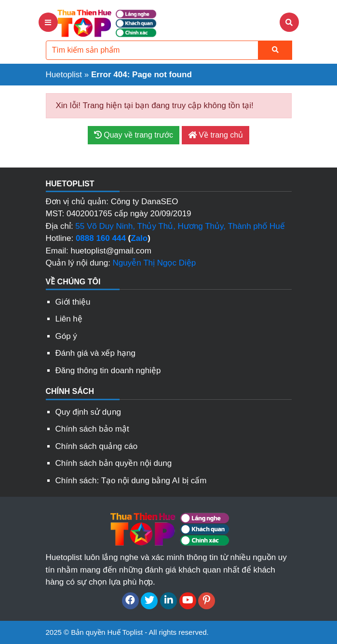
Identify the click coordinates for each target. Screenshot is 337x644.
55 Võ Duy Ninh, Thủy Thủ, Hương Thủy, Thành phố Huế (180, 226)
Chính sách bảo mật (92, 429)
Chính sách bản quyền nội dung (114, 463)
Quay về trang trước (134, 135)
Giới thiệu (73, 302)
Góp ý (66, 336)
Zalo (139, 238)
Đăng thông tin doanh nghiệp (108, 371)
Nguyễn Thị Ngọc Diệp (155, 263)
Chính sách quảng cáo (97, 446)
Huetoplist (64, 75)
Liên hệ (69, 319)
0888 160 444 (101, 238)
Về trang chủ (216, 135)
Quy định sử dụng (88, 412)
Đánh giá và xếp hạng (96, 353)
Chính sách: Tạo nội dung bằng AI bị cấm (131, 481)
